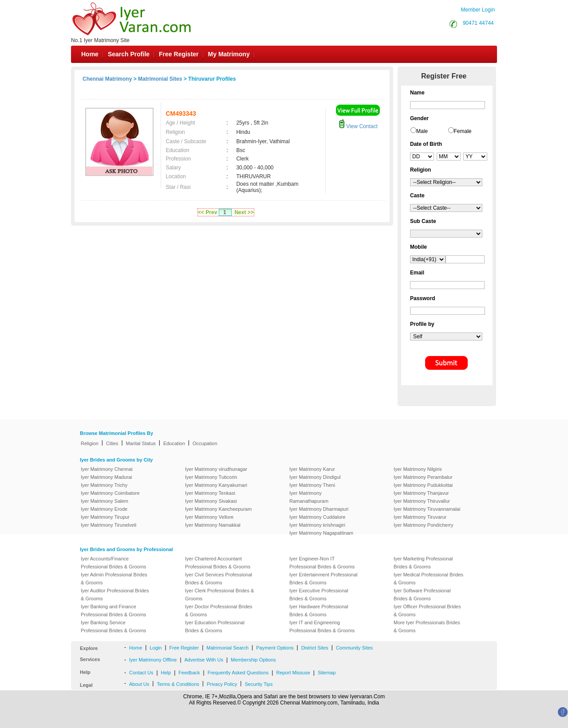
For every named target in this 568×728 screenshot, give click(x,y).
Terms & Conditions (178, 684)
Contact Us (141, 673)
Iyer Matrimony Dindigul (315, 477)
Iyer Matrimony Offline (153, 660)
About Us (139, 684)
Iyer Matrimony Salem (105, 501)
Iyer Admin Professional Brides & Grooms (114, 579)
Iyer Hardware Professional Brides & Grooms (319, 611)
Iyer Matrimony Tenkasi (210, 493)
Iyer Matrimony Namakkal (213, 525)
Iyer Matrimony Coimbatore (110, 493)
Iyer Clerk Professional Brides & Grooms (219, 595)
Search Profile (129, 54)
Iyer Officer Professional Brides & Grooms (427, 611)
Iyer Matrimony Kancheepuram (218, 509)
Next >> (244, 212)
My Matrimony (229, 54)
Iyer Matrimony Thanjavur (421, 493)
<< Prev (207, 212)
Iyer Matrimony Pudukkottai (423, 485)
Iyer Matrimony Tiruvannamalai (427, 509)
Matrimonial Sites (160, 79)
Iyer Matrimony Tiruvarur (420, 517)
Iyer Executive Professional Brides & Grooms (319, 595)
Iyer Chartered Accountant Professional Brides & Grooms (218, 563)
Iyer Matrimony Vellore (209, 517)
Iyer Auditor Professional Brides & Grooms (115, 595)
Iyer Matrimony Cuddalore (318, 517)
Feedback (189, 673)
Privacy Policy (222, 684)
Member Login (478, 10)
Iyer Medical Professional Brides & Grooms (428, 579)
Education (174, 443)
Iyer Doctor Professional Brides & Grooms (219, 611)
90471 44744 (478, 23)
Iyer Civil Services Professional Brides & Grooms (219, 579)
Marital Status (141, 443)
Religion (90, 443)
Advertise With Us (204, 660)
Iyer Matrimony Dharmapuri (319, 509)
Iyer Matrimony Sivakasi (211, 501)
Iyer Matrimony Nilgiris (418, 469)
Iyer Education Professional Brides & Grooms (215, 626)
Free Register (179, 54)
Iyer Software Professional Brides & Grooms (422, 595)
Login (156, 648)
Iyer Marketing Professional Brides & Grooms (423, 563)
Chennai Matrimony (107, 79)
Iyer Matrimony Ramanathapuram (309, 497)
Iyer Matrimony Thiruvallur (422, 501)
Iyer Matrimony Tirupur (105, 517)
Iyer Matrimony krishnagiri (317, 525)
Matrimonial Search (227, 648)
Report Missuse (293, 673)
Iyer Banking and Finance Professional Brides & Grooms (113, 611)
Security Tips (258, 684)
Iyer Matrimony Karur (312, 469)
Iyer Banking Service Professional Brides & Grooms (113, 626)
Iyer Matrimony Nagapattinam (321, 533)
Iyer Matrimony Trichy (104, 485)
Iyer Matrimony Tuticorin (211, 477)
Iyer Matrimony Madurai (106, 477)
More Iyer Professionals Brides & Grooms (427, 626)
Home (90, 54)
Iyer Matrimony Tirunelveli (108, 525)
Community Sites (354, 648)
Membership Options (253, 660)
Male (422, 131)
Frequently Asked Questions (238, 673)
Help (166, 673)
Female (463, 131)
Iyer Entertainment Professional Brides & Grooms (323, 579)
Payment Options (275, 648)
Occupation (205, 443)
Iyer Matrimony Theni (312, 485)
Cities (112, 443)
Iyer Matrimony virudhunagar (216, 469)
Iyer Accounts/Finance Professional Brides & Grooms (113, 563)
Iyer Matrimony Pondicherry (424, 525)
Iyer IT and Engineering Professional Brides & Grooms (322, 626)
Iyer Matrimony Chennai (107, 469)
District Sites (315, 648)
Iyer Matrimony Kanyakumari (216, 485)
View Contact (358, 126)
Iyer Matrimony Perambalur (423, 477)
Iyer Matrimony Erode (104, 509)
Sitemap (327, 673)
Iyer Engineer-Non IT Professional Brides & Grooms (322, 563)
